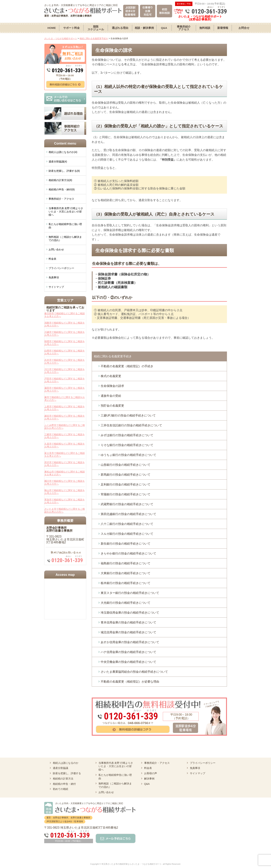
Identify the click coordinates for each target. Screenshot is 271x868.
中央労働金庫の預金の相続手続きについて (128, 662)
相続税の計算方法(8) (60, 180)
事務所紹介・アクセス (61, 199)
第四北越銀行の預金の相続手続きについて (128, 514)
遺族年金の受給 (111, 396)
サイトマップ (56, 287)
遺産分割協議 (60, 768)
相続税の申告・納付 (64, 784)
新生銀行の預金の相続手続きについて (126, 544)
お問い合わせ (56, 249)
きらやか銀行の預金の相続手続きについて (128, 553)
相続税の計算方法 (63, 779)
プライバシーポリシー (61, 268)
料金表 (52, 259)
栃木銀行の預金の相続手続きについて (126, 583)
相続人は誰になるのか (66, 763)
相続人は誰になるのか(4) (63, 152)
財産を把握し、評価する (67, 773)
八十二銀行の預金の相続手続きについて (127, 524)
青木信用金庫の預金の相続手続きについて (128, 622)
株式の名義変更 (111, 376)
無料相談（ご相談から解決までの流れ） (65, 239)
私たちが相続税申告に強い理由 (65, 226)
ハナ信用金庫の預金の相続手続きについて (128, 652)
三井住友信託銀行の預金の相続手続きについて (131, 425)
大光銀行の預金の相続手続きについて (126, 603)
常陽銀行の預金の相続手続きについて (126, 494)
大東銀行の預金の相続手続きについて (126, 573)
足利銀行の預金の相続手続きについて (126, 484)
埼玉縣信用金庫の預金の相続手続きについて (130, 613)
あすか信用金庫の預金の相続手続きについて (130, 642)
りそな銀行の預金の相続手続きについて (127, 445)
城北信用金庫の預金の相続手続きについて (128, 632)
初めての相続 (60, 789)
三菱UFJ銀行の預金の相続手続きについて (128, 415)
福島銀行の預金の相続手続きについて (126, 563)
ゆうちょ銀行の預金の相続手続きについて (128, 455)
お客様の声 (151, 773)
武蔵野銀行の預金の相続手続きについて (127, 504)
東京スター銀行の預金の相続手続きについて (130, 593)
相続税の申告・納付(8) (62, 189)
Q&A (147, 784)
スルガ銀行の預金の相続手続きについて (127, 534)
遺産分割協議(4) (58, 162)
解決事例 (149, 779)
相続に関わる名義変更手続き (113, 356)
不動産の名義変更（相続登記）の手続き (127, 366)
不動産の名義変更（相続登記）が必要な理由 (130, 682)
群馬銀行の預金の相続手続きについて (126, 475)
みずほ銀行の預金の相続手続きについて (127, 435)
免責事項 (54, 277)
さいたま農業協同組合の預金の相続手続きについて (134, 672)
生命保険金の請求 (112, 386)
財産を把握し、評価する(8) (64, 171)
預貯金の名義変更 (112, 406)
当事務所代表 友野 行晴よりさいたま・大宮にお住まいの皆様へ (66, 212)
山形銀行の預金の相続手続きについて (126, 465)
